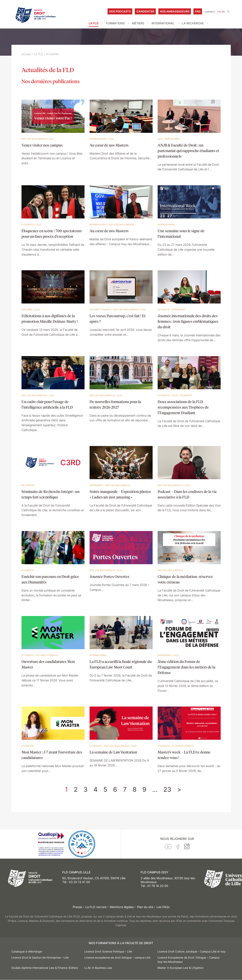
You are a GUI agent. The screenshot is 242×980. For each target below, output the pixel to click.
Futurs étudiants (100, 310)
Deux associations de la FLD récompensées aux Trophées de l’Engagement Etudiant (183, 407)
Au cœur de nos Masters (109, 145)
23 (167, 789)
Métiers (138, 23)
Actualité (164, 310)
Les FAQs (163, 907)
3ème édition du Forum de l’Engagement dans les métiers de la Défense (186, 667)
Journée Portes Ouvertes (109, 576)
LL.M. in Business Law (98, 968)
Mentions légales (122, 907)
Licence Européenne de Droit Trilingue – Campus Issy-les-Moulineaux (188, 960)
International (163, 23)
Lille (51, 139)
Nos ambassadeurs (175, 11)
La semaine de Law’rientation (113, 752)
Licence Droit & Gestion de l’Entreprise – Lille (40, 958)
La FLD (94, 23)
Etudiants (28, 225)
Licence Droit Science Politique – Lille (108, 951)
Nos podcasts (120, 11)
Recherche (28, 485)
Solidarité (186, 395)
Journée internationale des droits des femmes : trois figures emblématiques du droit (188, 321)
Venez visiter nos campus (42, 145)
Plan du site (145, 907)
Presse (77, 907)
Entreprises (98, 30)
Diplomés (27, 310)
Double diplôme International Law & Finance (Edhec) (45, 968)
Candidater (145, 11)
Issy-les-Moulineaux (34, 139)
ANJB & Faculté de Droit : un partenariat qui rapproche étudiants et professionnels (188, 151)
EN (223, 12)
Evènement (179, 310)
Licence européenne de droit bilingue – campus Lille (117, 958)
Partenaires (172, 139)
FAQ (198, 11)
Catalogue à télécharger (27, 951)
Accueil (26, 54)
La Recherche (193, 23)
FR (219, 12)
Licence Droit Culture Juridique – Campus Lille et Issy (191, 951)
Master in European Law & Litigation (180, 968)
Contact (210, 12)
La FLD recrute (96, 907)
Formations (115, 23)
